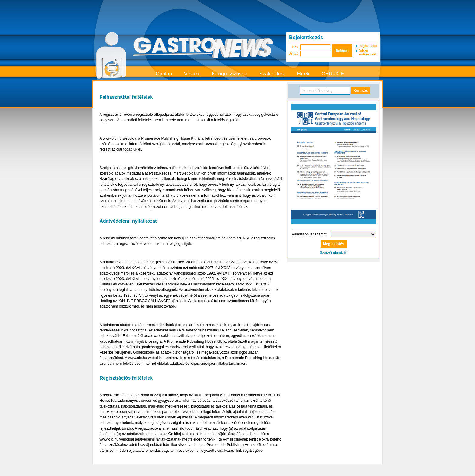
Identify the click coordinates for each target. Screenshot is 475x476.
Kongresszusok (230, 74)
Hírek (303, 74)
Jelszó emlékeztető (367, 53)
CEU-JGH (333, 74)
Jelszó (294, 53)
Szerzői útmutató (333, 253)
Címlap (164, 74)
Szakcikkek (272, 74)
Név (295, 47)
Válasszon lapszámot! (310, 234)
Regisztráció (368, 46)
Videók (192, 74)
